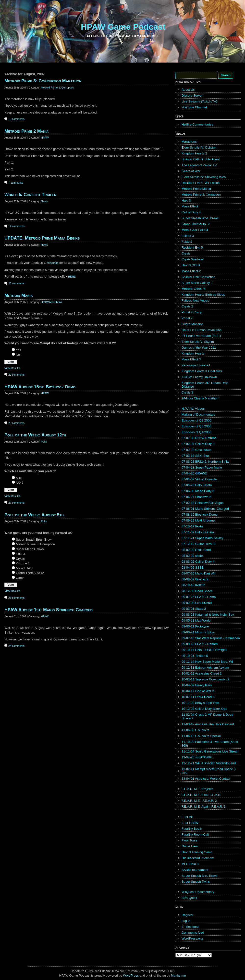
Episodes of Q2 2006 (196, 420)
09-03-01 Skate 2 (194, 609)
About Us (188, 90)
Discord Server (192, 95)
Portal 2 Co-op (192, 312)
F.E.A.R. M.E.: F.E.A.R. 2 (199, 801)
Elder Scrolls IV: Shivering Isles (204, 177)
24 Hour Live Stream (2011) (201, 336)
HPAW (45, 138)
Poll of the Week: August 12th (35, 435)
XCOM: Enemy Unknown (199, 377)
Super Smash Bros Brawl (199, 876)
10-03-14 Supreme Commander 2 (205, 679)
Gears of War (191, 171)
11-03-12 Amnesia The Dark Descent (208, 724)
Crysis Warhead (193, 259)
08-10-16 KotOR (193, 585)
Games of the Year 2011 (199, 348)
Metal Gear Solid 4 (195, 230)
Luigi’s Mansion (192, 324)
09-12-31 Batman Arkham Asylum (205, 668)
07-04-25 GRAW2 (194, 473)
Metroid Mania (19, 295)
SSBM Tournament (195, 870)
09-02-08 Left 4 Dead (197, 603)
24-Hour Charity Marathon (200, 398)
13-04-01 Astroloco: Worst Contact (206, 779)
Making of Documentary (198, 414)
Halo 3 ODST (191, 265)
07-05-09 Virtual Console (199, 479)
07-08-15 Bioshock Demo (200, 515)
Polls (44, 442)
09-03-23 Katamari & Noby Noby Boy (208, 615)
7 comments (16, 183)
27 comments (16, 503)
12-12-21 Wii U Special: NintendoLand (209, 763)
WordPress (131, 975)
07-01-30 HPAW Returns (199, 438)
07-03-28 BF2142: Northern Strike (206, 462)
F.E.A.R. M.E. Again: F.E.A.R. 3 (204, 807)
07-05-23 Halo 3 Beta (197, 485)
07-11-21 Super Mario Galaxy (202, 538)
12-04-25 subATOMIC (197, 757)
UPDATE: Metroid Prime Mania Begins (42, 238)
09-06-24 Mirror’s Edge (198, 632)
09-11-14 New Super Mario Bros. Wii (208, 662)
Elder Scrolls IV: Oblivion (199, 147)
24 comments (16, 646)
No (18, 355)
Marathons (56, 302)
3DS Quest (189, 898)
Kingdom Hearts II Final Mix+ (202, 371)
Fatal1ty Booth (192, 829)
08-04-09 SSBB (193, 567)
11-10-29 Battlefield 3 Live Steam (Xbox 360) (210, 744)
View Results (12, 368)
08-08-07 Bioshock (195, 579)
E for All (187, 817)
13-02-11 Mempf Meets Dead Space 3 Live (208, 771)
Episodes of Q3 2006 (196, 426)
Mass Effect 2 (191, 271)
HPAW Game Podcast (123, 27)
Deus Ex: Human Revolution (202, 330)
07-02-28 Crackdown (196, 450)
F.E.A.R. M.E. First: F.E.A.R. (201, 795)
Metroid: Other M (194, 289)
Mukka (176, 975)
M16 (19, 478)
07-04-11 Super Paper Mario (202, 467)
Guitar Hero (190, 846)
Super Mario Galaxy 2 (197, 283)
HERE (72, 277)
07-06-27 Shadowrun (196, 497)
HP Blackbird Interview (198, 858)
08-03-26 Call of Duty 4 (198, 562)
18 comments (16, 119)
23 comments (16, 598)
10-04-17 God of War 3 (198, 691)
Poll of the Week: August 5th (34, 515)
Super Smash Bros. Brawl (34, 540)
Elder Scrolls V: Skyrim (198, 342)
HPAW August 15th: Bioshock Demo (40, 387)
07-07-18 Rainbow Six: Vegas (202, 503)
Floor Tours (190, 840)
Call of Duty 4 (191, 212)
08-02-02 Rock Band (196, 550)
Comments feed (193, 933)
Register (187, 915)
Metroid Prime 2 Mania (26, 131)
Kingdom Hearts (193, 353)
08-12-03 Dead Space (197, 591)
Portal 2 (187, 318)
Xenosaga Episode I (196, 365)
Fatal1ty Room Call (195, 834)
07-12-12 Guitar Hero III (198, 544)
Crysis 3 (187, 392)
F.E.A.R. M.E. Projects (197, 789)
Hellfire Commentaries (197, 124)
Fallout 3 (188, 236)
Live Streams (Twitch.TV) (199, 101)
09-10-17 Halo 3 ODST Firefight (204, 650)
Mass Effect (24, 568)
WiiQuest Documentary (198, 892)
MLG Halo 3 (190, 864)
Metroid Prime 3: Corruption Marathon (43, 81)
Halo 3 (21, 554)
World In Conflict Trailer (30, 195)
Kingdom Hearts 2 (194, 153)
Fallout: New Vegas (195, 300)
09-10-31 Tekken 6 (195, 656)
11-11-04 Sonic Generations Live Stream (210, 751)
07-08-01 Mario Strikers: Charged (205, 509)
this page (53, 263)
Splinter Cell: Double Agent (201, 159)
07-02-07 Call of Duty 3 (198, 444)
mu (184, 975)
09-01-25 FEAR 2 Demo (199, 597)
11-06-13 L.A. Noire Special (201, 736)
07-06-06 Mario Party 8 (198, 491)
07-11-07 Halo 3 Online (198, 532)
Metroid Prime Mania (196, 189)
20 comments (16, 283)
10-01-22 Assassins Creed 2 (202, 673)
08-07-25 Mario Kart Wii (198, 573)
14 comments (16, 226)
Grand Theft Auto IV (30, 573)
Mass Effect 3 (191, 359)
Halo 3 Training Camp (197, 852)
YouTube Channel (194, 107)
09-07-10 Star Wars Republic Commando (211, 638)
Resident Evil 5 (192, 248)
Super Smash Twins (196, 882)
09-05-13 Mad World (196, 620)
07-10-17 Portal (193, 526)
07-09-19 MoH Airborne (198, 520)
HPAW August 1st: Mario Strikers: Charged (49, 610)
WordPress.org (192, 938)
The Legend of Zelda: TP (199, 165)
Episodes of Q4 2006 (196, 432)
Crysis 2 (187, 306)
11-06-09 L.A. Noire (195, 730)
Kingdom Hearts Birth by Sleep (203, 295)
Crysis (20, 559)
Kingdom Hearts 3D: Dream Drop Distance (205, 385)
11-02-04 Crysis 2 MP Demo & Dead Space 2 (207, 716)
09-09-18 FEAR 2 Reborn (200, 644)
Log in (186, 921)
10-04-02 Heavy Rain (197, 685)
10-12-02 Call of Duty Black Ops (204, 709)
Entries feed (190, 927)
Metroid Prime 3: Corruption (57, 88)
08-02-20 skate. (193, 556)
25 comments (16, 423)
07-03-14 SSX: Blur (195, 456)
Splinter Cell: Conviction (198, 277)
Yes (18, 350)
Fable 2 (187, 242)
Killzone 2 (23, 563)
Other (20, 578)
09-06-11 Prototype (195, 626)
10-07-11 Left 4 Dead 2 (198, 697)
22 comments (16, 375)
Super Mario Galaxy (30, 549)
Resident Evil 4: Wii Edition (201, 183)
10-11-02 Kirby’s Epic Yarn (200, 703)
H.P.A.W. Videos (193, 409)
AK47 (20, 483)
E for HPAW (190, 823)
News (44, 201)
